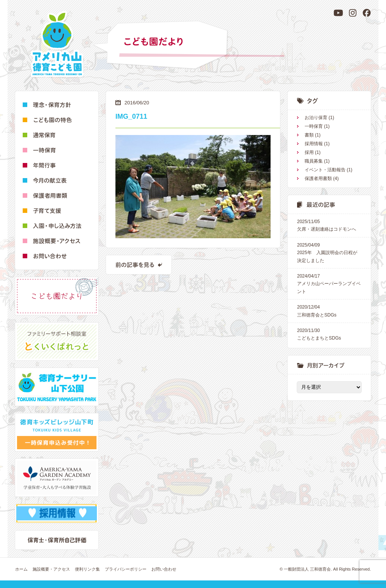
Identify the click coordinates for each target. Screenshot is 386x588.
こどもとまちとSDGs (329, 334)
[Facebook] (367, 13)
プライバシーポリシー (126, 569)
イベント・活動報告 (325, 170)
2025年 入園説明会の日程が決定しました (329, 252)
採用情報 (314, 144)
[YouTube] (338, 13)
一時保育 (314, 126)
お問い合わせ (164, 569)
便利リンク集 (87, 569)
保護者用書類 (318, 178)
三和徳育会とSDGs (329, 310)
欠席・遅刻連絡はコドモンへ (329, 225)
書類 (309, 135)
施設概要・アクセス (51, 569)
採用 (309, 152)
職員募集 (314, 161)
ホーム (21, 569)
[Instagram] (353, 13)
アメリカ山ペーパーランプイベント (329, 283)
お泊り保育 (316, 118)
